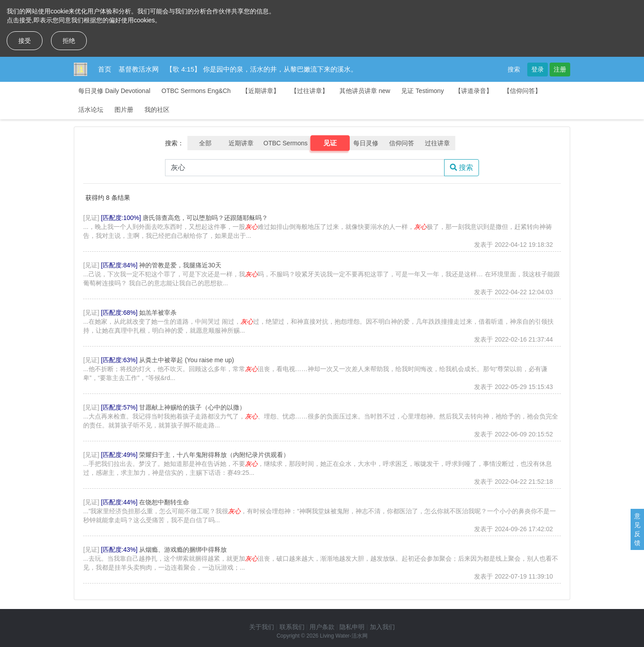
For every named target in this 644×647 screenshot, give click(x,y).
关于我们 (262, 627)
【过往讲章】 (309, 91)
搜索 (514, 69)
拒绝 (69, 41)
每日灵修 (366, 143)
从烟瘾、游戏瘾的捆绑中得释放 (183, 550)
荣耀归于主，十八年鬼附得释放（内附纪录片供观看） (214, 455)
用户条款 (322, 627)
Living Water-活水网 (343, 636)
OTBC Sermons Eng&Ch (196, 91)
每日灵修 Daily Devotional (114, 91)
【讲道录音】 (474, 91)
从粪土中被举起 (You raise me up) (186, 360)
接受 (25, 41)
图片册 (124, 110)
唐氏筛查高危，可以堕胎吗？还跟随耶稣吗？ (205, 218)
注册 (560, 69)
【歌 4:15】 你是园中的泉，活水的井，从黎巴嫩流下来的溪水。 (262, 69)
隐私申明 (352, 627)
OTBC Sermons (286, 143)
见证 (330, 143)
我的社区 (157, 110)
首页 (105, 69)
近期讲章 (241, 143)
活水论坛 (91, 110)
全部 (205, 143)
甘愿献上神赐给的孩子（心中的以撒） (192, 407)
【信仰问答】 (522, 91)
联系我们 (292, 627)
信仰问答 (402, 143)
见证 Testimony (422, 91)
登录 (538, 69)
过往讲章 (437, 143)
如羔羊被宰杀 (158, 313)
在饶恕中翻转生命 (164, 502)
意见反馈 (637, 529)
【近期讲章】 (261, 91)
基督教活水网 (139, 69)
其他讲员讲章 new (365, 91)
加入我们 (382, 627)
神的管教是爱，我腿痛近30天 (180, 265)
